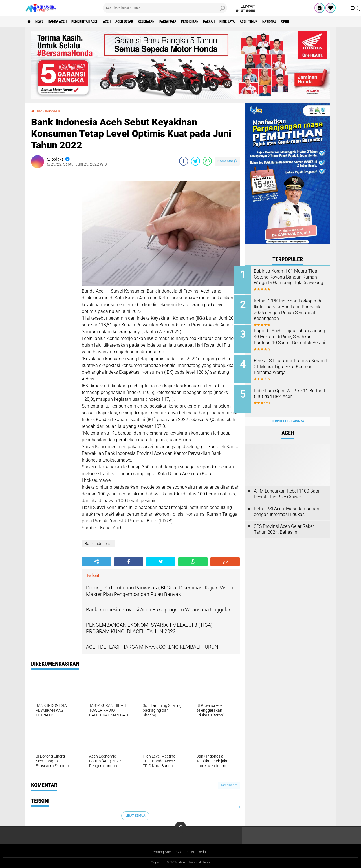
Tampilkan (229, 785)
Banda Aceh (65, 21)
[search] (165, 8)
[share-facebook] (184, 161)
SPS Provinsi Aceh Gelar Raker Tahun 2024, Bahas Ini (284, 520)
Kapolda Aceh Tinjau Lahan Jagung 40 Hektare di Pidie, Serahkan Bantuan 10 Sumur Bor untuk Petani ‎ (294, 337)
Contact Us (186, 852)
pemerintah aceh (99, 21)
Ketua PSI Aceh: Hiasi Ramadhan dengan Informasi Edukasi (287, 503)
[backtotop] (180, 827)
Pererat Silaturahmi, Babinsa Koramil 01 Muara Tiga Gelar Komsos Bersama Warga (294, 362)
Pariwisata (200, 21)
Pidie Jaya (273, 21)
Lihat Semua (135, 815)
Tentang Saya (160, 852)
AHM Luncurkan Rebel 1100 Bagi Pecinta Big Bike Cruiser (287, 485)
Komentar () (227, 161)
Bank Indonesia (51, 111)
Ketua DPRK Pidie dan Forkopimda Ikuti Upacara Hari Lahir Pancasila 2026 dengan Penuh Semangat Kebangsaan (291, 311)
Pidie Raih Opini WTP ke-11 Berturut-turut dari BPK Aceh (293, 388)
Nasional (324, 21)
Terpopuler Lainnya (288, 412)
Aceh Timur (299, 21)
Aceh (126, 21)
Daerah (251, 21)
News (43, 21)
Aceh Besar (147, 21)
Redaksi (206, 852)
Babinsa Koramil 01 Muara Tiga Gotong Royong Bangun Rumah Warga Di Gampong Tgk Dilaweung (294, 280)
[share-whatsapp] (207, 161)
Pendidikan (227, 21)
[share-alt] (96, 562)
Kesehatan (174, 21)
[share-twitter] (195, 161)
